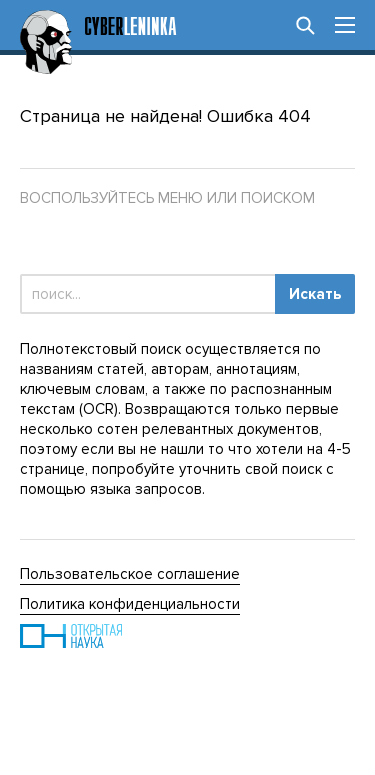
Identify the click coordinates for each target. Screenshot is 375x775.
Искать (315, 294)
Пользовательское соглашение (130, 574)
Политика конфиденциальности (130, 604)
